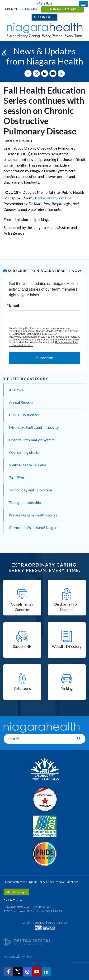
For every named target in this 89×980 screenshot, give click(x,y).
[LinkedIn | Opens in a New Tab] (46, 972)
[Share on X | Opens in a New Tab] (61, 73)
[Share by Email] (53, 73)
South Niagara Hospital (28, 465)
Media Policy (37, 882)
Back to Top (11, 900)
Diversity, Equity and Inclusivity (34, 427)
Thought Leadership (25, 503)
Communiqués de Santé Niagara (34, 528)
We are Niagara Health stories (33, 515)
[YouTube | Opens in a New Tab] (37, 972)
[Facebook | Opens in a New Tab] (8, 972)
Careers (30, 9)
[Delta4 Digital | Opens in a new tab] (27, 942)
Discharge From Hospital (67, 607)
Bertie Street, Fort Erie (53, 198)
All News (16, 390)
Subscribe (44, 358)
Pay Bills (45, 3)
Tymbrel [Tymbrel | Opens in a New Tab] (27, 956)
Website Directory (67, 646)
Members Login (16, 892)
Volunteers (22, 688)
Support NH (22, 646)
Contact (46, 17)
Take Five (16, 477)
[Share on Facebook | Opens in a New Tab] (28, 73)
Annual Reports (21, 402)
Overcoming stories (25, 452)
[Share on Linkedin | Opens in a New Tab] (45, 73)
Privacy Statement (15, 882)
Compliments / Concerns (22, 607)
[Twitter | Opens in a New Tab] (18, 972)
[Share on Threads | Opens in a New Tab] (36, 73)
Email (14, 305)
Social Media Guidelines (63, 882)
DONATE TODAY (63, 9)
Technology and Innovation (30, 490)
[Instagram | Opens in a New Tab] (27, 972)
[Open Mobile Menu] (83, 4)
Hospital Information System (32, 440)
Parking (67, 688)
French (12, 9)
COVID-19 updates (24, 415)
